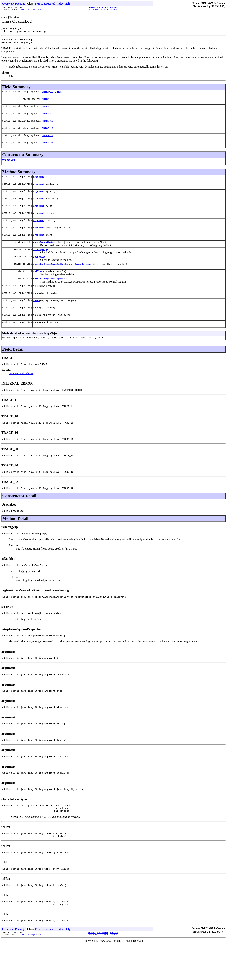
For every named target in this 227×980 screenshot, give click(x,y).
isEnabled (39, 269)
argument (39, 184)
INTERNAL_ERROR (52, 94)
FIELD (22, 9)
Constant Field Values (21, 392)
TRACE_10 (48, 117)
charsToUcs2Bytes (44, 254)
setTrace (39, 285)
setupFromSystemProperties (50, 293)
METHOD (38, 9)
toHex (37, 301)
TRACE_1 (47, 109)
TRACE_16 (48, 125)
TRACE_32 (48, 148)
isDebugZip (40, 262)
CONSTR (29, 9)
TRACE (45, 102)
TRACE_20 (48, 133)
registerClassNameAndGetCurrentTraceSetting (62, 277)
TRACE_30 (48, 141)
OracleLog (9, 166)
